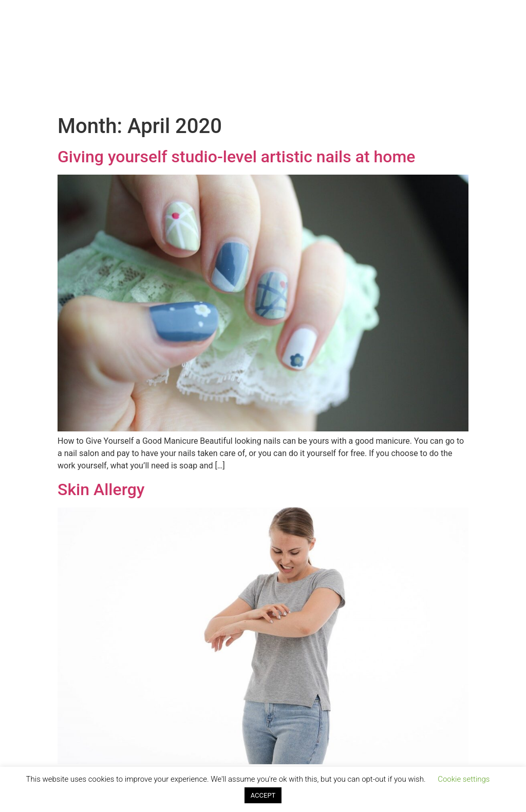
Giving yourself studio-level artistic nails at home (236, 157)
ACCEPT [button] (263, 795)
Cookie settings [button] (464, 779)
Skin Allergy (101, 489)
